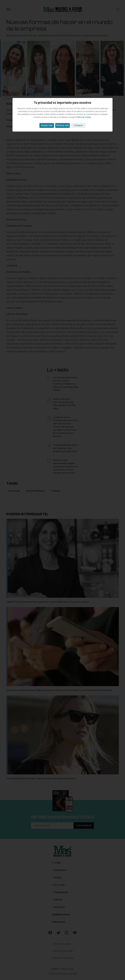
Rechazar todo (63, 125)
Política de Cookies (84, 117)
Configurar (78, 125)
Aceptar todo (47, 125)
